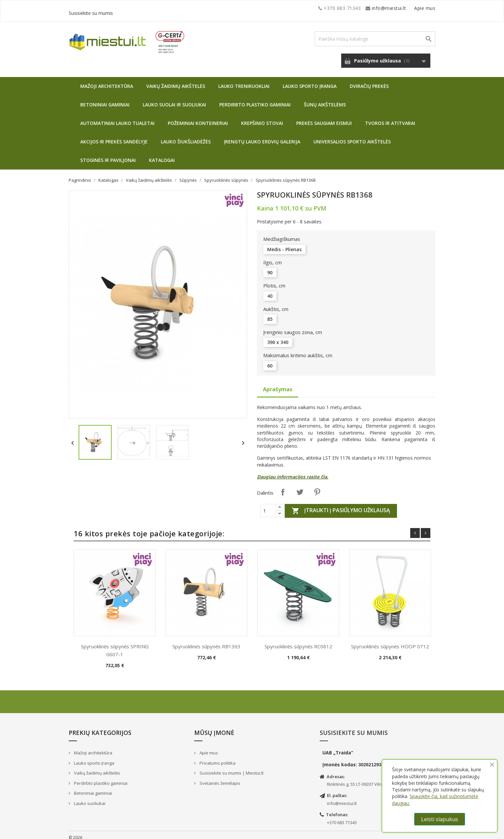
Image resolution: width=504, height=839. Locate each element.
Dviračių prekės (369, 81)
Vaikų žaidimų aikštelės (176, 81)
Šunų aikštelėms (325, 100)
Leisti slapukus (440, 819)
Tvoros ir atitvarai (390, 118)
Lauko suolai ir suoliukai (174, 100)
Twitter (300, 487)
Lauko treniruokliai (244, 81)
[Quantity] (268, 506)
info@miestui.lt (135, 8)
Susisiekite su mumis (412, 8)
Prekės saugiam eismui (324, 118)
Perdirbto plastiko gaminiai (255, 100)
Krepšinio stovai (262, 118)
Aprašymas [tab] (278, 384)
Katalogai (162, 155)
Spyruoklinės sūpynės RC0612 (298, 641)
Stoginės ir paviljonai (108, 155)
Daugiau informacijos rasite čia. (293, 472)
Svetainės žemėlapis (219, 778)
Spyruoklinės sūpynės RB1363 (206, 641)
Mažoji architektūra (107, 81)
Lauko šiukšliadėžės (186, 137)
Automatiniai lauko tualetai (117, 118)
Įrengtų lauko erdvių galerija (262, 137)
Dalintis (283, 487)
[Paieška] (375, 34)
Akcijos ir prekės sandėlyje (114, 137)
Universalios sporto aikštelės (352, 137)
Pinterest (317, 487)
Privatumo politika (217, 758)
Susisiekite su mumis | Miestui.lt (231, 768)
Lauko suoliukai (89, 798)
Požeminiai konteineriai (198, 118)
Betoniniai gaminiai (105, 100)
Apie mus (372, 8)
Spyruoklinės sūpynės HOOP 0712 (390, 641)
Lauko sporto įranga (310, 81)
